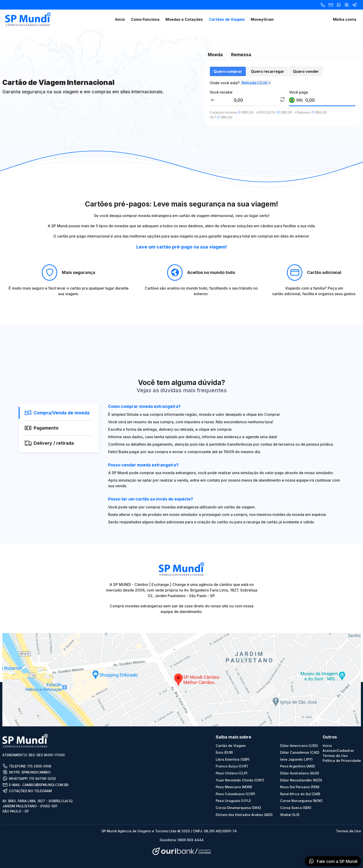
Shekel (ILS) (290, 815)
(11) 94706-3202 (43, 779)
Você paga (298, 92)
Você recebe (221, 92)
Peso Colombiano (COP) (235, 794)
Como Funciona (145, 19)
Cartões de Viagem (227, 19)
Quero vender (306, 71)
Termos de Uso (335, 756)
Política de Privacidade (342, 761)
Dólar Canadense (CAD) (300, 752)
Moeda (215, 55)
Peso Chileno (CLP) (232, 773)
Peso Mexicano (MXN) (234, 787)
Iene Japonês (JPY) (296, 759)
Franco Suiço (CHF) (232, 766)
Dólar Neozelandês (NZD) (301, 780)
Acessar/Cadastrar (338, 751)
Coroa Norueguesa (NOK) (301, 801)
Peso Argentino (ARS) (298, 766)
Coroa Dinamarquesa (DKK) (238, 808)
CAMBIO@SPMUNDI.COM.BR (45, 785)
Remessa (241, 55)
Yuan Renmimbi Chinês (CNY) (240, 780)
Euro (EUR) (224, 752)
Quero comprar (228, 71)
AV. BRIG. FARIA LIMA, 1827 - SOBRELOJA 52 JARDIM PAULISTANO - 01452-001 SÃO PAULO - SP (38, 806)
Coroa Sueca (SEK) (296, 808)
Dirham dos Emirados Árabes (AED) (244, 815)
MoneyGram (262, 19)
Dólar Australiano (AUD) (300, 773)
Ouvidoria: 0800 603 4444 (182, 840)
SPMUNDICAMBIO (36, 772)
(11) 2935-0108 (39, 766)
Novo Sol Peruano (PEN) (300, 787)
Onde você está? (225, 83)
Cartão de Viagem (231, 746)
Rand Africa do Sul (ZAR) (300, 794)
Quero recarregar (268, 71)
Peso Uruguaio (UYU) (233, 801)
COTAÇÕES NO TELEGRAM (27, 791)
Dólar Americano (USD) (299, 746)
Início (120, 19)
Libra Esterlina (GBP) (233, 759)
